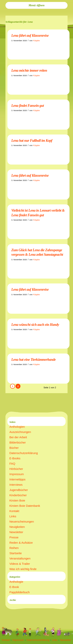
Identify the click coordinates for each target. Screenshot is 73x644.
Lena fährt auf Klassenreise (30, 36)
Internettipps (17, 479)
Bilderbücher (18, 442)
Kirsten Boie (17, 500)
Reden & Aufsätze (21, 543)
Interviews (16, 485)
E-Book (14, 587)
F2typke (36, 41)
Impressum (17, 474)
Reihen (14, 548)
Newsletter (16, 532)
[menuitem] (36, 5)
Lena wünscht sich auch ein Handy (35, 325)
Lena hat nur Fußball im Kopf (32, 141)
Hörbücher (16, 469)
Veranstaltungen (20, 558)
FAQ (12, 464)
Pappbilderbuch (19, 592)
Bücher (14, 448)
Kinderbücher (18, 495)
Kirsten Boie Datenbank (25, 506)
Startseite (15, 553)
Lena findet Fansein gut (28, 106)
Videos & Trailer (20, 564)
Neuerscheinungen (22, 522)
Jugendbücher (19, 490)
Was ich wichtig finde (23, 569)
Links (13, 516)
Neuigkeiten (17, 527)
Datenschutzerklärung (24, 453)
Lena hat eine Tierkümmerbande (33, 360)
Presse (14, 537)
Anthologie (16, 582)
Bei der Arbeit (18, 437)
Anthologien (17, 427)
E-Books (15, 458)
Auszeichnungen (20, 432)
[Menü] (36, 5)
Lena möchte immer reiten (29, 70)
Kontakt (14, 511)
